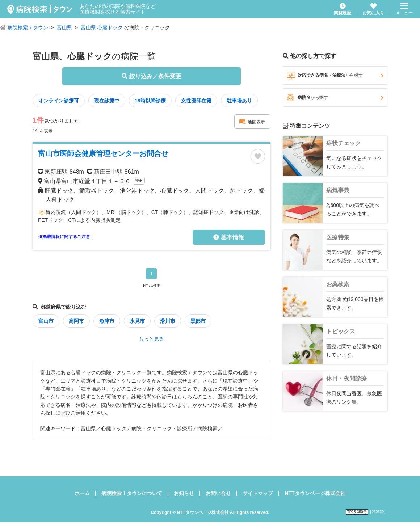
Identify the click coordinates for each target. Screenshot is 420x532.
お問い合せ (218, 493)
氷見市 (137, 321)
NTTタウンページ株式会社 (315, 493)
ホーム (82, 493)
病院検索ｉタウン (28, 28)
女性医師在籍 (196, 101)
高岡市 (76, 321)
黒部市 (198, 321)
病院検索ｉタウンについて (132, 493)
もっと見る (151, 339)
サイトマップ (258, 493)
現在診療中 (107, 101)
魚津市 (107, 321)
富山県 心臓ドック (102, 28)
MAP (139, 180)
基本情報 (228, 237)
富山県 (64, 28)
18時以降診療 (150, 101)
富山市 (46, 321)
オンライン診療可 (59, 101)
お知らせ (184, 493)
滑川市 (168, 321)
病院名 (335, 98)
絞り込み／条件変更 (151, 76)
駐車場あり (239, 101)
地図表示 (252, 122)
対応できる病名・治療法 (335, 76)
